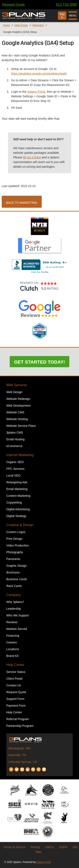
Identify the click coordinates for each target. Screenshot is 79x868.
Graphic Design (17, 566)
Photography (15, 552)
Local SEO (13, 476)
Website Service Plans (21, 426)
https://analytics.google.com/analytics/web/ (39, 74)
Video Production (17, 545)
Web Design (14, 392)
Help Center (21, 25)
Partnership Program (20, 726)
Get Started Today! (40, 362)
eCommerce (14, 446)
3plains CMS (15, 433)
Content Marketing (18, 496)
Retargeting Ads (17, 482)
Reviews (12, 622)
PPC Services (15, 469)
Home (7, 25)
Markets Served (17, 629)
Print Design (14, 539)
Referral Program (18, 719)
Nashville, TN (17, 755)
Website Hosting (17, 419)
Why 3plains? (15, 602)
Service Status (16, 672)
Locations (13, 649)
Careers (12, 642)
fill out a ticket (32, 157)
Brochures (13, 572)
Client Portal (14, 679)
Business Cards (17, 579)
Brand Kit (12, 656)
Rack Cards (14, 586)
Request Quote (13, 5)
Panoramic (13, 559)
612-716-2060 (66, 5)
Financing (13, 636)
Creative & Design (20, 525)
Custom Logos (16, 532)
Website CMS (15, 412)
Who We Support (17, 615)
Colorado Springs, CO (23, 762)
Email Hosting (15, 439)
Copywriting (14, 502)
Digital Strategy (16, 516)
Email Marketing (17, 489)
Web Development (18, 406)
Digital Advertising (18, 509)
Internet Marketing (20, 455)
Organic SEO (15, 462)
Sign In (62, 16)
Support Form (15, 699)
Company (13, 595)
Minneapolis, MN (19, 748)
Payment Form (16, 706)
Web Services (17, 385)
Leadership (14, 609)
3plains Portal (36, 92)
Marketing (38, 25)
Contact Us (14, 685)
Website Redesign (18, 399)
